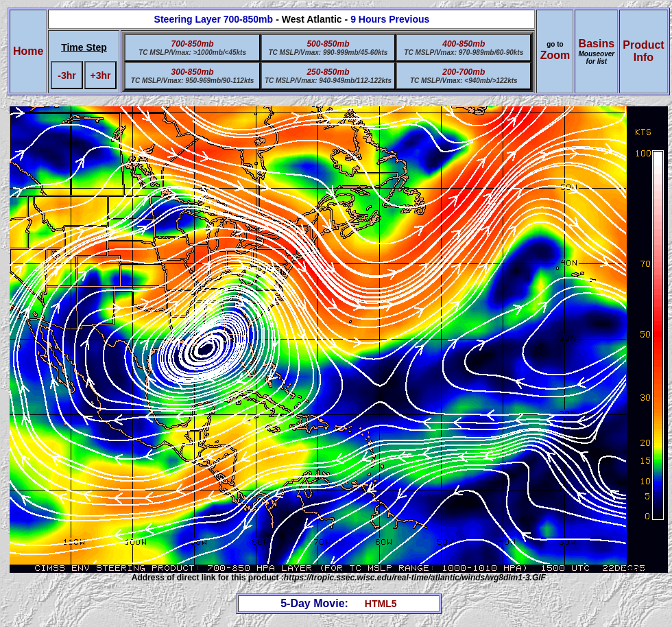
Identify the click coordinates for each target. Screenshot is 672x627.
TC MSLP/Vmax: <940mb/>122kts (464, 81)
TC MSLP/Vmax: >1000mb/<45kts (192, 52)
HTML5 (381, 604)
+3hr (101, 75)
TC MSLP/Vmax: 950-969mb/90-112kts (193, 81)
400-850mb (464, 44)
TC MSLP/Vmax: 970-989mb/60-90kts (464, 52)
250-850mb (328, 72)
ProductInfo (643, 51)
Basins (596, 51)
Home (28, 51)
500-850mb (328, 44)
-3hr (67, 75)
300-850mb (193, 72)
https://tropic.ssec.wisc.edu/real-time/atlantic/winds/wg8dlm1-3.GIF (415, 578)
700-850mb (193, 44)
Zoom (555, 55)
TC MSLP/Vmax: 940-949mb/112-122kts (328, 81)
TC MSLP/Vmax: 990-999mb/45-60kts (328, 52)
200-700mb (464, 72)
